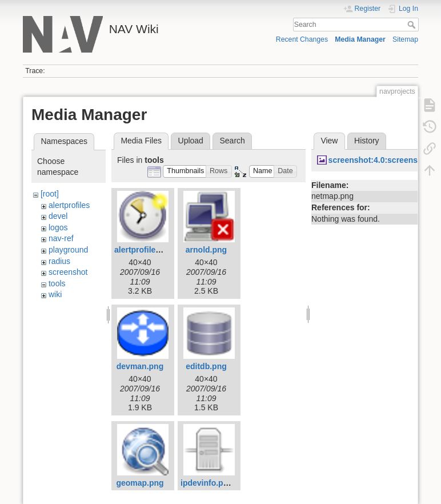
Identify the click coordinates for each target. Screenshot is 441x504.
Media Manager (360, 39)
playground (68, 250)
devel (58, 216)
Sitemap (405, 39)
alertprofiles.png (146, 250)
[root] (50, 194)
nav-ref (61, 238)
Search (413, 25)
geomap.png (140, 483)
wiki (55, 294)
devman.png (140, 366)
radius (59, 261)
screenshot (68, 272)
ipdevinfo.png (207, 483)
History (367, 141)
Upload (191, 141)
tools (57, 283)
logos (58, 227)
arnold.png (206, 250)
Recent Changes (302, 39)
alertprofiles (69, 205)
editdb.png (206, 366)
